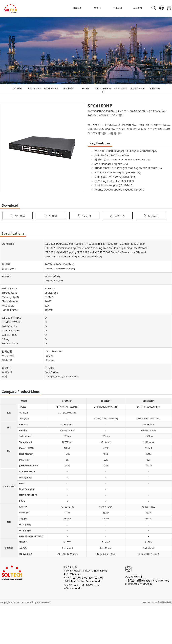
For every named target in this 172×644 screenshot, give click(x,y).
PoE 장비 (86, 88)
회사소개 (138, 8)
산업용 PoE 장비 (52, 88)
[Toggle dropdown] (82, 8)
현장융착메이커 (138, 88)
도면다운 (118, 216)
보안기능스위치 (34, 88)
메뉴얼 (51, 216)
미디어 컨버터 (120, 88)
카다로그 (18, 216)
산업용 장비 (69, 88)
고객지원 (117, 8)
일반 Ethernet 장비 (103, 90)
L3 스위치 (17, 88)
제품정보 (77, 8)
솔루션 (97, 8)
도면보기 (151, 216)
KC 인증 (84, 216)
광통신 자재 (155, 88)
